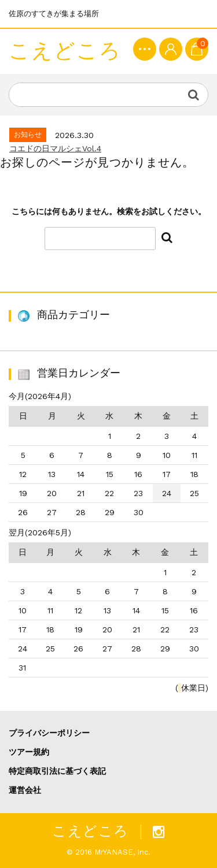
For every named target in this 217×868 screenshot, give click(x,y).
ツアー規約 (29, 752)
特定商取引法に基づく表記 (57, 771)
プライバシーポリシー (49, 733)
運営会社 (25, 790)
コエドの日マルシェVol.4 (55, 148)
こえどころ (65, 51)
